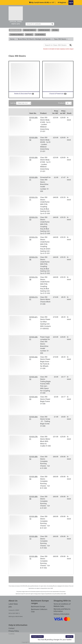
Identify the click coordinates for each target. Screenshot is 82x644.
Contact (11, 628)
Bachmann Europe (38, 606)
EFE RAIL (55, 30)
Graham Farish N (30, 30)
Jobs (10, 607)
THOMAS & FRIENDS (17, 35)
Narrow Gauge (44, 30)
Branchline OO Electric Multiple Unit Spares (35, 39)
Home (13, 39)
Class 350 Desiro (61, 39)
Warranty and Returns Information (62, 610)
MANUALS (29, 35)
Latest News (13, 604)
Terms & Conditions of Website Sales (62, 605)
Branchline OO (15, 30)
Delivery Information (61, 614)
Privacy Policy (14, 631)
